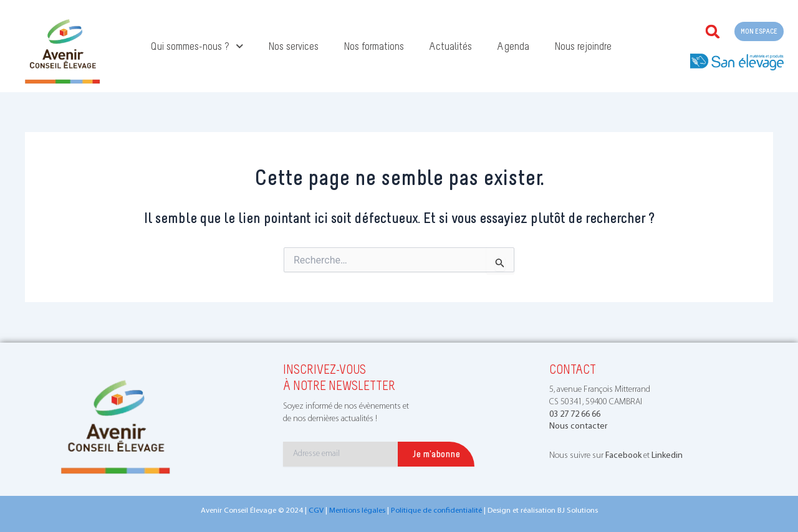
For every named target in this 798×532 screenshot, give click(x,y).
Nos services (293, 46)
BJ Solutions (578, 511)
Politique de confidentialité (436, 511)
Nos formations (374, 46)
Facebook (623, 456)
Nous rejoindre (583, 46)
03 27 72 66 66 (575, 415)
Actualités (450, 46)
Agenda (513, 46)
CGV (316, 511)
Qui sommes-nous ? (197, 46)
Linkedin (667, 456)
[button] (713, 32)
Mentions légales (357, 511)
